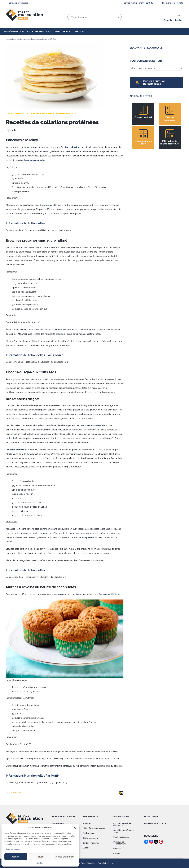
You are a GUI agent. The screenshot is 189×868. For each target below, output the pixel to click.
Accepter (16, 857)
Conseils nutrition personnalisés (154, 82)
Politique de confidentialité (120, 843)
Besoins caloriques (170, 119)
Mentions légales (121, 837)
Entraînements (14, 32)
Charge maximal (143, 117)
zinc (10, 438)
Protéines (87, 823)
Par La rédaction (14, 793)
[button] (75, 828)
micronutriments (91, 425)
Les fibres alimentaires (17, 450)
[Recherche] (119, 17)
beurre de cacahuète (34, 160)
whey (32, 151)
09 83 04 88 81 (147, 3)
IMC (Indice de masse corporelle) (170, 142)
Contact (117, 854)
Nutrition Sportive (39, 32)
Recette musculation (62, 114)
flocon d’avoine (72, 147)
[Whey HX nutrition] (94, 17)
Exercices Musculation (69, 32)
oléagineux (88, 537)
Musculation (10, 39)
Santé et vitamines (91, 843)
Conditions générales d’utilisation (123, 824)
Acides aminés (89, 833)
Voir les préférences (65, 857)
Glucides (87, 848)
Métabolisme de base (143, 142)
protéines (48, 205)
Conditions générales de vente (124, 831)
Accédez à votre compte (155, 823)
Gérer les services (13, 849)
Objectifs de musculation (94, 828)
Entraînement (58, 823)
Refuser (40, 857)
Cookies (40, 863)
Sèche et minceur (91, 838)
